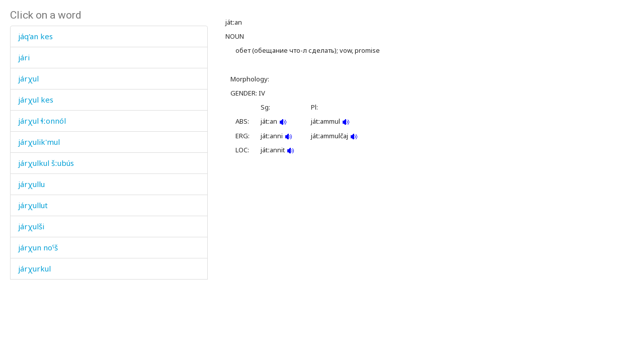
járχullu (31, 184)
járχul (28, 78)
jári (24, 57)
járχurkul (34, 268)
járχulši (31, 226)
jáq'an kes (35, 36)
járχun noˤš (38, 247)
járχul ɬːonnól (42, 121)
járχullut (33, 205)
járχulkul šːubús (46, 163)
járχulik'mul (39, 142)
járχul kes (36, 100)
